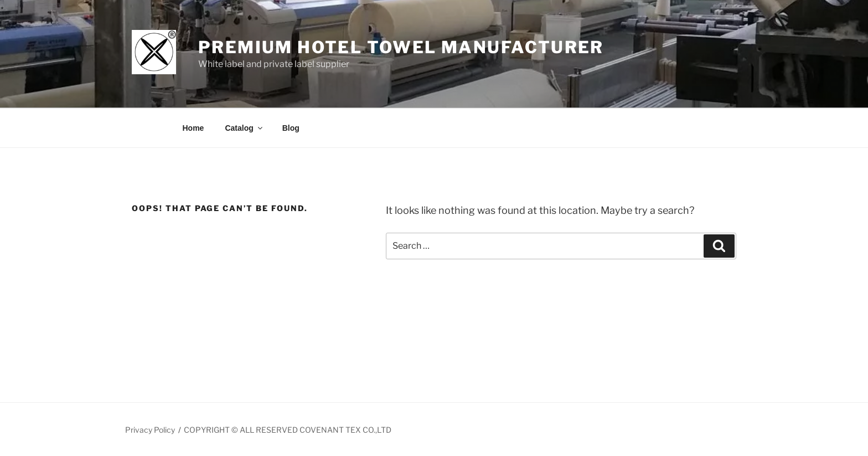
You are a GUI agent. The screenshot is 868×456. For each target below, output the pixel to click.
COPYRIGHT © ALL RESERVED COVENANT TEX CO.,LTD (288, 430)
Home (193, 128)
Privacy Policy (150, 430)
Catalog (244, 128)
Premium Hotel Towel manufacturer (401, 47)
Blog (291, 128)
